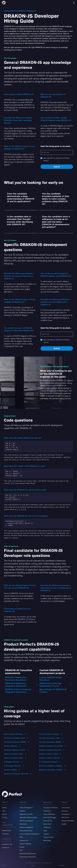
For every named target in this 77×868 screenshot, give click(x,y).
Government (47, 824)
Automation (23, 824)
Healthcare (47, 827)
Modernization (7, 831)
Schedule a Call (7, 844)
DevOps (22, 847)
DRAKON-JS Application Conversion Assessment (21, 679)
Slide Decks (65, 817)
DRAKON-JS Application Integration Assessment (21, 685)
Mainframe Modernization (28, 854)
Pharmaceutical (48, 837)
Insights (64, 824)
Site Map (62, 865)
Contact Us (6, 847)
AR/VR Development (26, 821)
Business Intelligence (26, 827)
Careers (5, 817)
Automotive (47, 811)
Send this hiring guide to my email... (56, 146)
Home (4, 865)
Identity (4, 808)
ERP (21, 850)
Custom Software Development (29, 834)
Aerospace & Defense (50, 808)
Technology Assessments (28, 857)
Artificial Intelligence (26, 808)
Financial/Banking (49, 814)
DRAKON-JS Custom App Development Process (56, 685)
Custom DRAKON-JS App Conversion (56, 679)
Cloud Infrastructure (26, 831)
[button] (74, 3)
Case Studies (66, 808)
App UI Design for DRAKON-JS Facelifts (56, 691)
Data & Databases (25, 844)
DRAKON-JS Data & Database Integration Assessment (21, 691)
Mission (4, 814)
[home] (4, 3)
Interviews (65, 811)
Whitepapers (66, 814)
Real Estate (47, 840)
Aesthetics (5, 834)
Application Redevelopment (28, 817)
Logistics (46, 834)
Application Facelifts (26, 814)
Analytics (22, 811)
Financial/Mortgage (50, 817)
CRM (21, 837)
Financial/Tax (48, 821)
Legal (45, 831)
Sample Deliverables (68, 821)
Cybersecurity (24, 840)
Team (4, 811)
